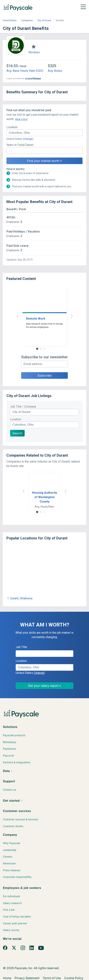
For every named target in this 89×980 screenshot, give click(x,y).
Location (16, 419)
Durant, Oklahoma (21, 598)
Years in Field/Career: (20, 145)
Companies (27, 20)
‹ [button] (17, 316)
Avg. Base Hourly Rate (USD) (25, 71)
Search (17, 433)
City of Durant (44, 20)
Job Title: (22, 647)
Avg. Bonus (55, 71)
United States (10, 20)
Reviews (34, 52)
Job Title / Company (23, 407)
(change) (28, 139)
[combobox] (44, 133)
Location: (12, 127)
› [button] (72, 316)
